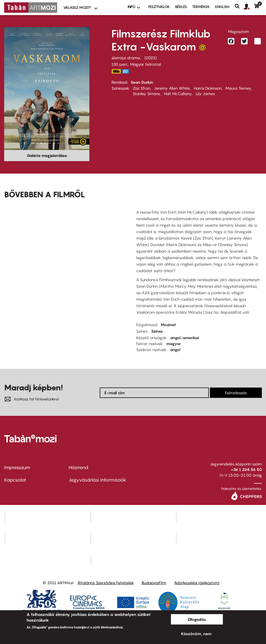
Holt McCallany (178, 94)
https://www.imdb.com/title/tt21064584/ (116, 71)
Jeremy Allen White (172, 88)
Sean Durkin (142, 82)
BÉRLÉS (181, 7)
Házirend (78, 467)
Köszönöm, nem (196, 634)
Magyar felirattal (146, 64)
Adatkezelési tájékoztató (197, 583)
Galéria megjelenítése (47, 155)
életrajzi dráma (126, 58)
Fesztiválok (159, 7)
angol (175, 350)
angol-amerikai (185, 338)
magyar (174, 344)
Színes (157, 331)
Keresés (239, 6)
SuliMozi (134, 538)
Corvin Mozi (48, 516)
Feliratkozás (236, 393)
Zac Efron (141, 88)
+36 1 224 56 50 (246, 469)
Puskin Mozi (48, 538)
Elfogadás (197, 619)
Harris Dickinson (208, 88)
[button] (249, 7)
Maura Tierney (238, 88)
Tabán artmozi (220, 538)
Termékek (201, 7)
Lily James (205, 94)
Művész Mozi (220, 516)
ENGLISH (222, 7)
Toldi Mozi (134, 560)
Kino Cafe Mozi (134, 516)
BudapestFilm (154, 583)
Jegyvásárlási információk (97, 480)
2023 (151, 58)
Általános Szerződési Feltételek (106, 583)
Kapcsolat (15, 480)
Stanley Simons (146, 94)
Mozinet (168, 325)
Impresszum (17, 467)
